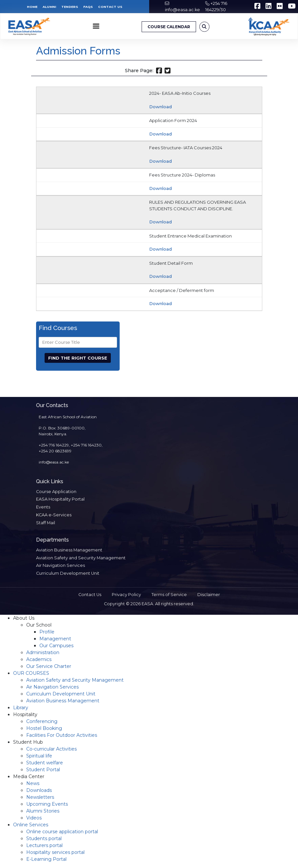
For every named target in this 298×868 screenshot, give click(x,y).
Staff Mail (46, 523)
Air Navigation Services (60, 565)
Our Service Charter (49, 666)
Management (55, 639)
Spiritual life (39, 756)
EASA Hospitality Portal (60, 499)
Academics (39, 659)
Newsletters (40, 797)
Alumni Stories (43, 811)
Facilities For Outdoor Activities (62, 735)
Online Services (31, 825)
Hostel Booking (44, 728)
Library (21, 708)
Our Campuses (56, 646)
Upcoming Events (47, 804)
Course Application (56, 492)
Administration (43, 652)
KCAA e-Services (54, 515)
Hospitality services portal (55, 852)
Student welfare (45, 763)
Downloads (39, 790)
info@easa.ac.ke (182, 10)
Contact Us (110, 7)
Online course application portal (62, 832)
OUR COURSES (31, 673)
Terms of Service (169, 595)
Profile (47, 632)
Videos (34, 818)
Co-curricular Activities (51, 749)
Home (32, 7)
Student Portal (43, 770)
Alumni (49, 7)
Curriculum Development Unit (68, 573)
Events (43, 507)
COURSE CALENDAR (169, 27)
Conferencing (42, 721)
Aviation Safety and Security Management (81, 558)
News (33, 783)
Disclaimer (209, 595)
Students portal (44, 838)
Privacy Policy (126, 595)
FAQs (88, 7)
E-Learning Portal (46, 859)
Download (160, 107)
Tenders (70, 7)
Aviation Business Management (69, 550)
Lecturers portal (44, 845)
